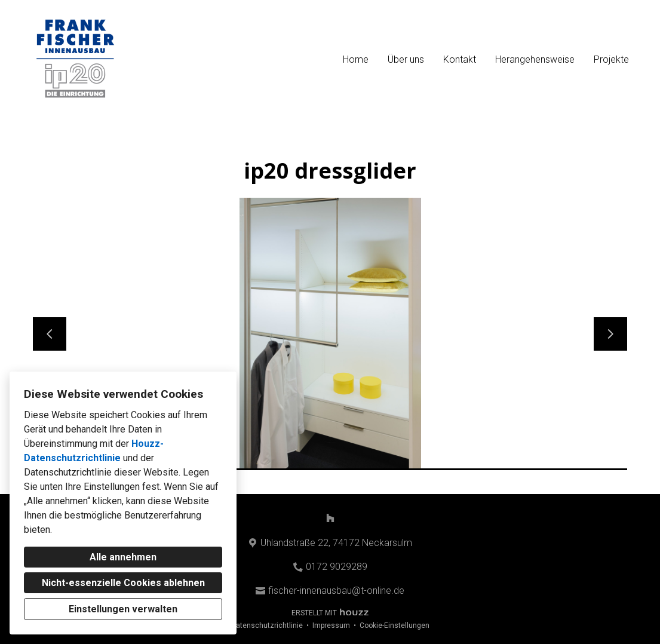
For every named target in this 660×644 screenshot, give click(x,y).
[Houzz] (330, 518)
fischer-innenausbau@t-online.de (336, 591)
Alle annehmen (123, 557)
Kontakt (460, 59)
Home (356, 59)
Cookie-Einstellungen (395, 625)
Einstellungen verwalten (123, 609)
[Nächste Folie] (610, 334)
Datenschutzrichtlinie (267, 625)
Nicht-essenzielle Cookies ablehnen (123, 583)
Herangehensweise (535, 59)
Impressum (331, 625)
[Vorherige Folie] (50, 334)
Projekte (611, 59)
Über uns (406, 59)
